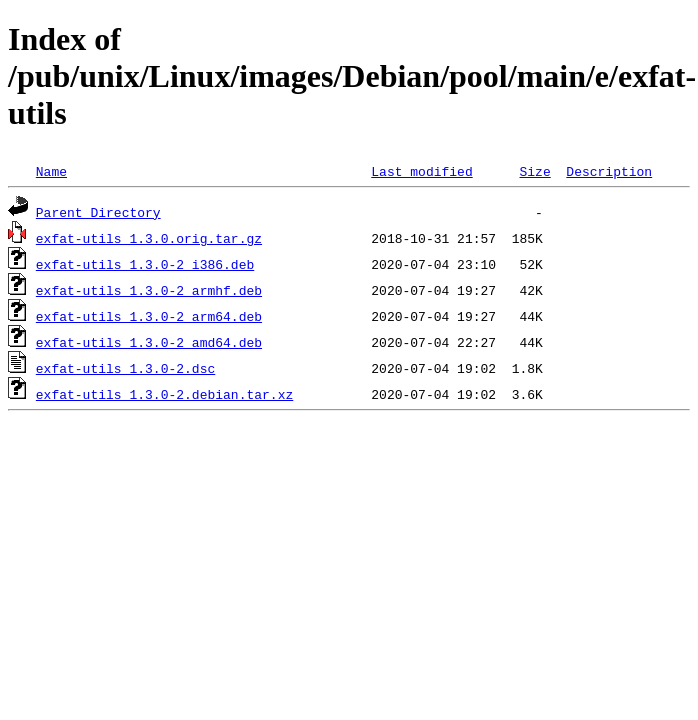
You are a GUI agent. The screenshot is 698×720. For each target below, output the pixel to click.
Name (51, 171)
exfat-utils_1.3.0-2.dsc (125, 368)
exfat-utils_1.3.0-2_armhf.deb (149, 290)
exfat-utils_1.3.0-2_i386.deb (145, 264)
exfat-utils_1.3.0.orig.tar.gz (149, 238)
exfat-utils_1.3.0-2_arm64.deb (149, 316)
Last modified (421, 171)
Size (534, 171)
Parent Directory (98, 212)
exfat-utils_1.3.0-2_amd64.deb (149, 342)
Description (609, 171)
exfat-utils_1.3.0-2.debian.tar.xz (164, 394)
